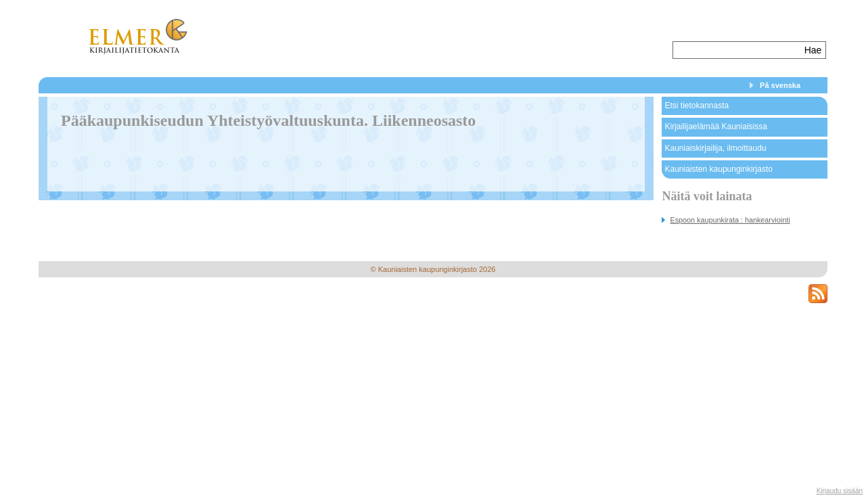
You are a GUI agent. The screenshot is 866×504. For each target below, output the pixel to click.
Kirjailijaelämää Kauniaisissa (715, 127)
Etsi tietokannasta (697, 106)
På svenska (780, 85)
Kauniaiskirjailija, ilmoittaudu (715, 148)
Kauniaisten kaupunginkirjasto (718, 169)
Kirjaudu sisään (840, 491)
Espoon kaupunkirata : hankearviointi (730, 220)
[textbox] (737, 50)
